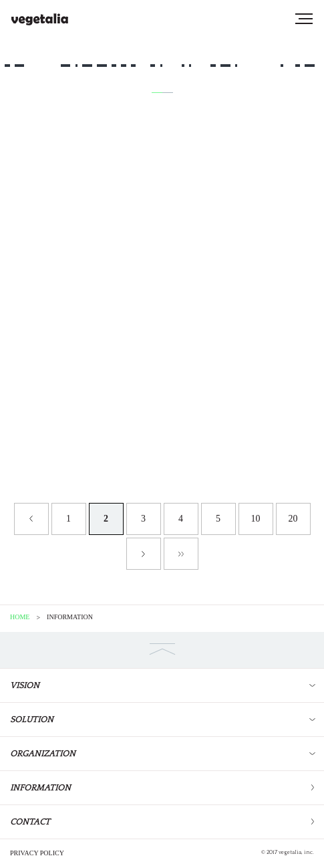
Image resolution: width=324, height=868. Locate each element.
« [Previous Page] (31, 519)
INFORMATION (40, 788)
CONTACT (30, 822)
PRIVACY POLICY (37, 853)
